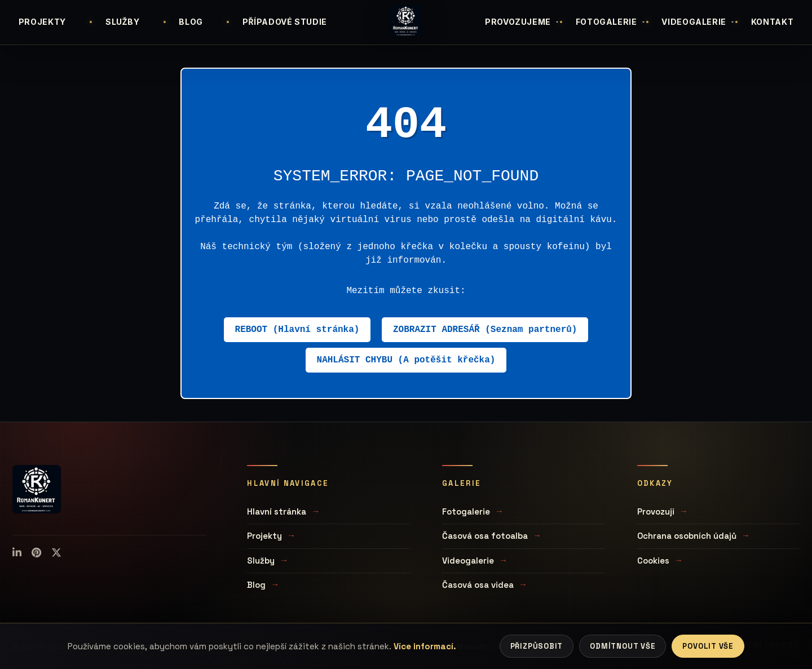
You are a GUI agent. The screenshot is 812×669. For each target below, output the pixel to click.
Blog (256, 585)
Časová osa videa (478, 585)
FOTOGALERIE (611, 22)
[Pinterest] (36, 553)
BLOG (191, 22)
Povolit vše (708, 646)
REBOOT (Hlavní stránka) (297, 330)
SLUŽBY (122, 22)
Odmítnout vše (623, 646)
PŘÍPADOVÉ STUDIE (285, 22)
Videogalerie (468, 561)
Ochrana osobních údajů (687, 536)
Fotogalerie (466, 511)
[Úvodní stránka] (406, 21)
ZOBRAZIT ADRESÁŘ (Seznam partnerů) (485, 330)
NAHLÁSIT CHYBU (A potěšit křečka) (406, 360)
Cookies (653, 561)
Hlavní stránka (277, 511)
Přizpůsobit (537, 646)
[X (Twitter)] (56, 553)
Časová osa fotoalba (485, 536)
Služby (261, 561)
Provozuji (656, 511)
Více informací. (425, 646)
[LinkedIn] (17, 553)
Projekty (264, 536)
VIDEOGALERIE (698, 22)
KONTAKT (772, 22)
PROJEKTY (42, 22)
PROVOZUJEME (522, 22)
